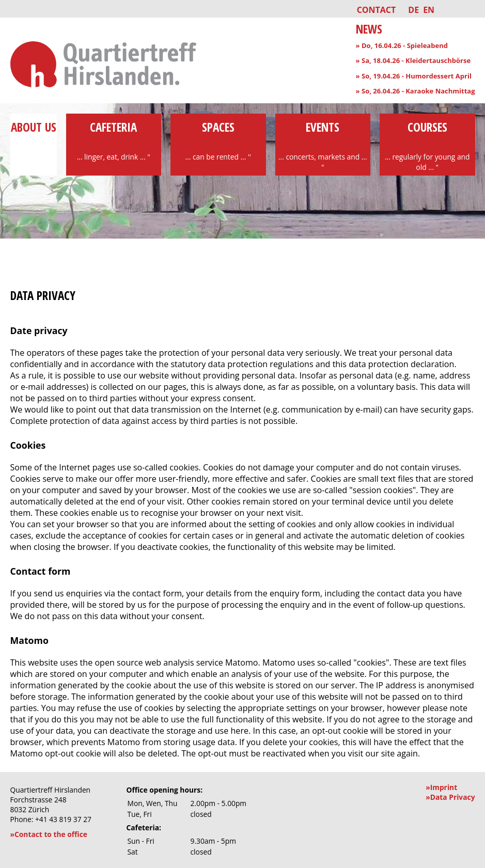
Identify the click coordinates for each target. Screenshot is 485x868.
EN (429, 10)
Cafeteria (114, 140)
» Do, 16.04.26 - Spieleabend (402, 45)
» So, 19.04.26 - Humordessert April (414, 76)
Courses (427, 146)
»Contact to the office (49, 834)
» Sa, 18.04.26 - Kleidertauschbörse (413, 60)
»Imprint (441, 787)
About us (34, 135)
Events (323, 146)
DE (413, 10)
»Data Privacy (450, 797)
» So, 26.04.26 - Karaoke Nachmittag (416, 91)
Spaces (218, 140)
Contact (377, 10)
